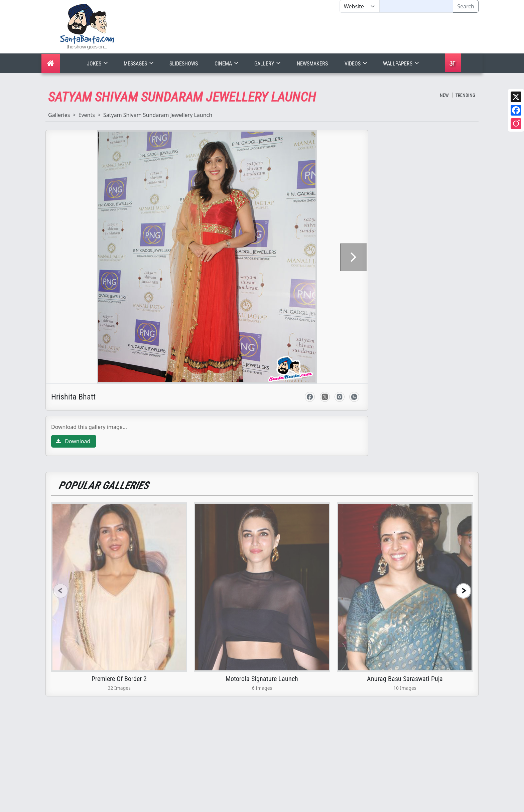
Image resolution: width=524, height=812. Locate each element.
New (444, 95)
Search (466, 6)
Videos (357, 64)
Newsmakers (312, 64)
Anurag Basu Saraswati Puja (405, 623)
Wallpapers (402, 64)
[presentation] (60, 535)
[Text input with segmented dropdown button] (416, 6)
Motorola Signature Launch (262, 623)
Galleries (59, 115)
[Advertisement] (340, 33)
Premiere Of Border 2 (119, 623)
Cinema (227, 64)
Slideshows (184, 64)
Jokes (98, 64)
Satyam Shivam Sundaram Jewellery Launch (158, 115)
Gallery (268, 64)
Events (86, 115)
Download (73, 385)
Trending (465, 95)
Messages (139, 64)
